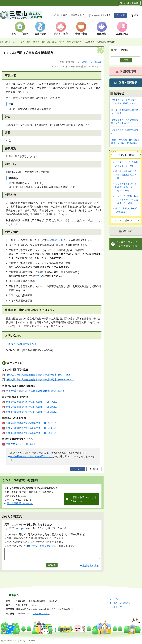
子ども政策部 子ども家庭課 (89, 62)
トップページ (16, 42)
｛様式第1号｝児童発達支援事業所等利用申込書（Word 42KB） (38, 380)
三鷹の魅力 (122, 34)
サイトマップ (116, 607)
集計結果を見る (91, 568)
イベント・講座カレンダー (127, 221)
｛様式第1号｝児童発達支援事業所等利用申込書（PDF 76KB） (37, 375)
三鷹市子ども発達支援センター (22, 344)
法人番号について (41, 614)
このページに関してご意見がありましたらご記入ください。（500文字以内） (45, 534)
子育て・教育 (61, 34)
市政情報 (102, 34)
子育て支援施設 (72, 42)
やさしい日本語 (131, 3)
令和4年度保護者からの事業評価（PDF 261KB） (30, 433)
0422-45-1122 (59, 240)
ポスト (135, 15)
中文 (109, 15)
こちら (38, 276)
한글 (103, 15)
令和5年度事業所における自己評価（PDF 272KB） (31, 407)
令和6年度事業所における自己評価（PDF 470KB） (31, 402)
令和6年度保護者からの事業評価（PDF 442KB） (30, 423)
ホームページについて (120, 603)
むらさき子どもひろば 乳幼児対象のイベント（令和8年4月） (127, 187)
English (95, 15)
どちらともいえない (33, 528)
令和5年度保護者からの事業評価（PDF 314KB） (30, 428)
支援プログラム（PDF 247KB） (21, 444)
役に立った (12, 528)
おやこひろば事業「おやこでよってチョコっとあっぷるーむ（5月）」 (127, 200)
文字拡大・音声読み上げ (72, 15)
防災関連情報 (126, 72)
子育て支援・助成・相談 (51, 42)
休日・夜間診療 (126, 83)
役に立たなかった (57, 528)
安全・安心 (81, 34)
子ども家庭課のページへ (20, 503)
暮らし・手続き (20, 34)
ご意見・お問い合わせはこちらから (83, 499)
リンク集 (114, 599)
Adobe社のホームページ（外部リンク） (31, 456)
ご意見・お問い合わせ (42, 546)
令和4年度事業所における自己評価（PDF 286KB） (31, 412)
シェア (121, 15)
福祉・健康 (40, 34)
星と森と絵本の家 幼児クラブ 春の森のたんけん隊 (126, 175)
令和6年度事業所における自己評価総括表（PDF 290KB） (34, 391)
